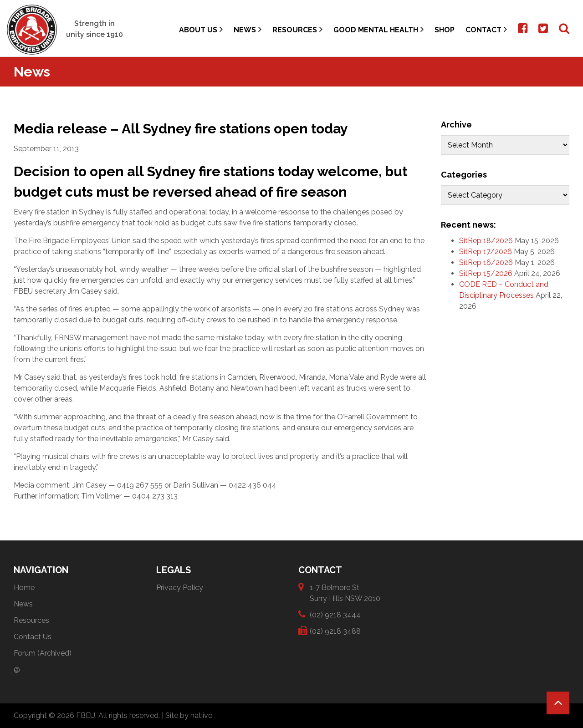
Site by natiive (189, 715)
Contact (486, 29)
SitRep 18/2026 (486, 241)
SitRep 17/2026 (486, 252)
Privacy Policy (180, 588)
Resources (297, 29)
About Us (201, 29)
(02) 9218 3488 (335, 631)
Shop (445, 30)
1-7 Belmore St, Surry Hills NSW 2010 (345, 593)
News (248, 29)
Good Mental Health (378, 29)
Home (24, 588)
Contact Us (33, 637)
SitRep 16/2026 (486, 262)
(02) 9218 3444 (335, 614)
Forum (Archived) (43, 653)
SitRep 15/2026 (486, 273)
